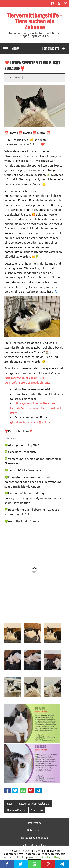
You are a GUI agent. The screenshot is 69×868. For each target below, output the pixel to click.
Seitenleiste (51, 48)
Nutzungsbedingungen (34, 837)
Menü (15, 48)
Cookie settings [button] (52, 857)
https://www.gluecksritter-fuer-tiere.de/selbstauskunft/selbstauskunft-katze (36, 408)
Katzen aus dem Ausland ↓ (34, 803)
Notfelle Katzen (16, 810)
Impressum (34, 823)
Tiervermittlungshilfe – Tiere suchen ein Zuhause (34, 21)
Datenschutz (34, 830)
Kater (10, 803)
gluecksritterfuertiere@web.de (31, 422)
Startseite (37, 810)
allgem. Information (35, 845)
